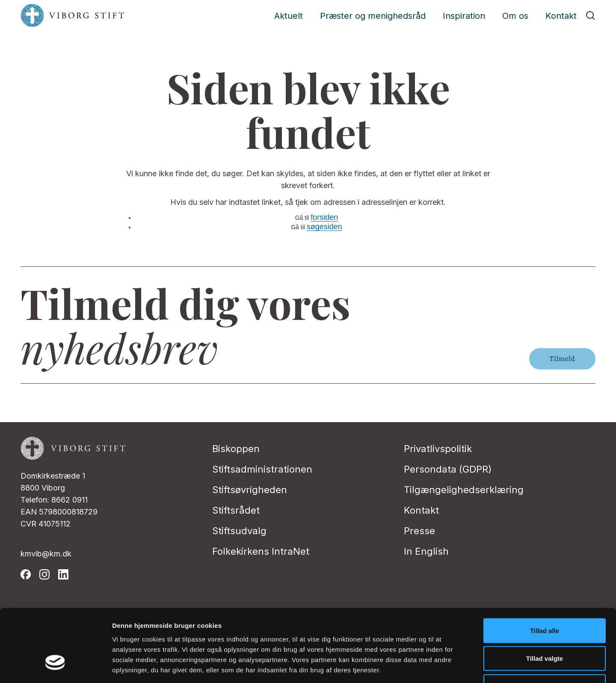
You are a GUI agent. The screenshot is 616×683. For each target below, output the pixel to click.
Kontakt (561, 16)
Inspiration (464, 16)
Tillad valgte (545, 599)
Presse (419, 531)
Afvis (545, 627)
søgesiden (324, 227)
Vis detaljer (445, 666)
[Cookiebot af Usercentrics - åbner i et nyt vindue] (55, 666)
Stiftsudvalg (239, 531)
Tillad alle (545, 571)
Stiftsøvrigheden (250, 490)
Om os (515, 16)
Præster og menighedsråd (373, 16)
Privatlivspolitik (438, 449)
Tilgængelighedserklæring (464, 490)
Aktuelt (289, 16)
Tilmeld (562, 359)
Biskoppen (236, 449)
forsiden (324, 217)
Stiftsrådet (236, 510)
